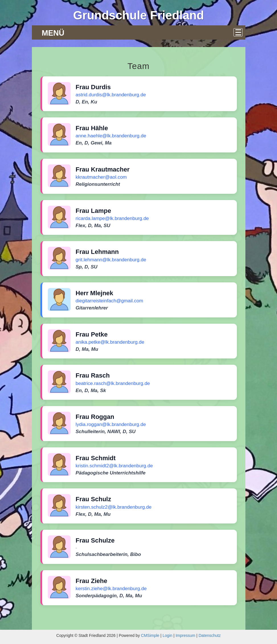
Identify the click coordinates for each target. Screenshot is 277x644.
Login (167, 635)
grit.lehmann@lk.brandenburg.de (111, 260)
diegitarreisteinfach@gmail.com (109, 301)
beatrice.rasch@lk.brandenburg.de (113, 383)
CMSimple (150, 635)
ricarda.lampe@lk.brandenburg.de (112, 218)
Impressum (185, 635)
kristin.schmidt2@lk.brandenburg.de (114, 466)
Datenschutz (210, 635)
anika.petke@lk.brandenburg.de (110, 342)
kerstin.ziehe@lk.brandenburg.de (111, 589)
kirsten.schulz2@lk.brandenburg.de (114, 507)
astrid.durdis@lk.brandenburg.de (111, 95)
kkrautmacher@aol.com (101, 177)
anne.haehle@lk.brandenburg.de (111, 136)
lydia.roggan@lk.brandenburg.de (111, 424)
